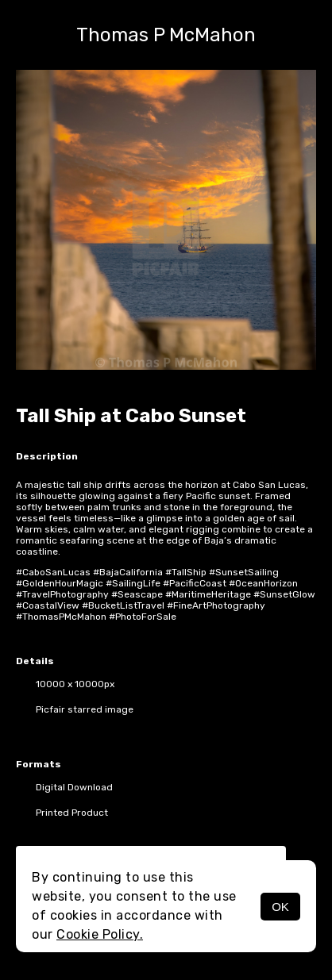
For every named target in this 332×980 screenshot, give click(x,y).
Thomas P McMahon (166, 35)
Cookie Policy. (100, 934)
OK (280, 907)
